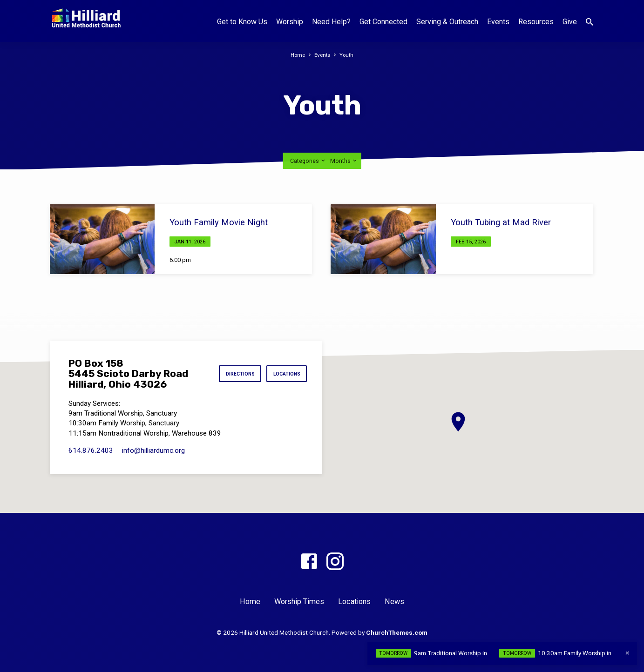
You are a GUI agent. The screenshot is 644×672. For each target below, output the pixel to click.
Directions (233, 374)
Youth (349, 55)
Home (296, 55)
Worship (290, 22)
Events (498, 22)
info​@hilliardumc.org (153, 450)
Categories (308, 161)
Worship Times (299, 601)
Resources (536, 22)
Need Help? (331, 22)
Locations (285, 374)
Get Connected (383, 22)
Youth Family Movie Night (219, 222)
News (394, 601)
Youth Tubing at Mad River (501, 222)
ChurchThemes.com (397, 632)
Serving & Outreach (447, 22)
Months (344, 161)
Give (570, 22)
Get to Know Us (242, 22)
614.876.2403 (91, 450)
